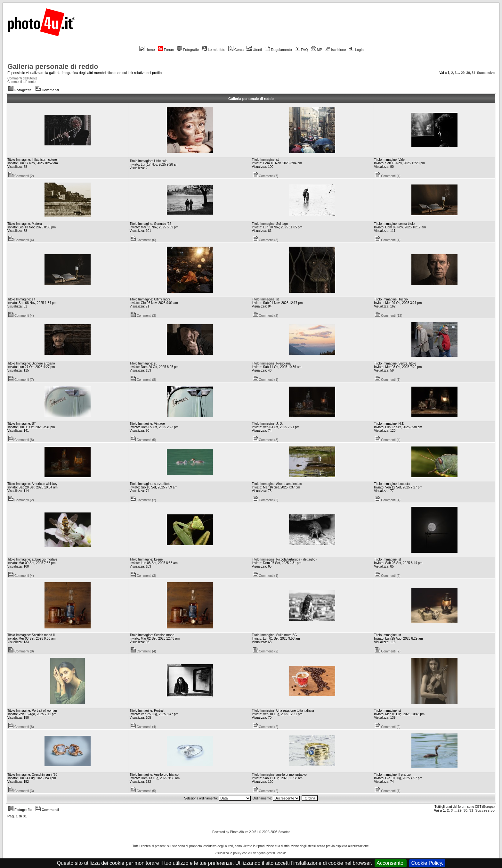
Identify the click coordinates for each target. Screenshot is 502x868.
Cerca (236, 50)
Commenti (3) (266, 240)
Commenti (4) (388, 176)
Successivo (486, 73)
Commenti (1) (266, 380)
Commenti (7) (266, 176)
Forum (166, 50)
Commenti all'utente (21, 82)
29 (463, 73)
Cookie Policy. (427, 863)
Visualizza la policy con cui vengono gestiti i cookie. (251, 853)
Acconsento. (391, 863)
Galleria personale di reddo (53, 66)
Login (356, 50)
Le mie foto (213, 50)
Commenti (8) (143, 380)
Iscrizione (335, 50)
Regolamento (278, 50)
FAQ (301, 50)
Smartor (284, 832)
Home (147, 50)
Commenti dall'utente (22, 78)
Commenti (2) (21, 176)
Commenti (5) (143, 440)
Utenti (254, 50)
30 (468, 73)
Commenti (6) (143, 240)
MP (316, 50)
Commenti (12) (389, 316)
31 (473, 73)
